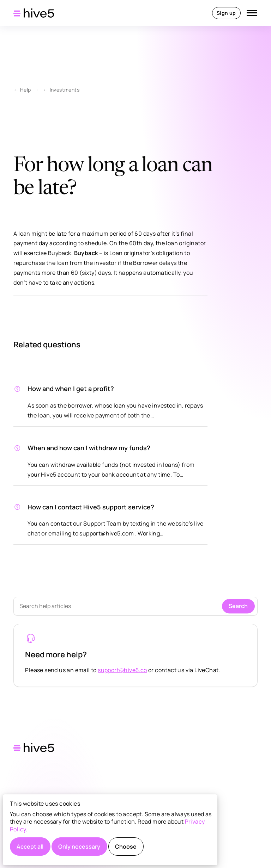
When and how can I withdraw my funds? (89, 448)
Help (26, 90)
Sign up (226, 13)
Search (238, 606)
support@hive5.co (122, 670)
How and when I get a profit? (71, 389)
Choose (126, 847)
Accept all (30, 847)
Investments (65, 90)
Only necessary (79, 847)
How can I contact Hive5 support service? (91, 507)
